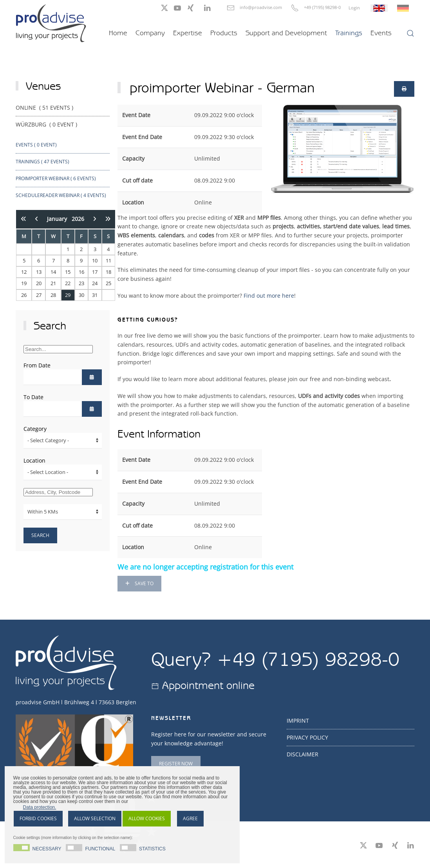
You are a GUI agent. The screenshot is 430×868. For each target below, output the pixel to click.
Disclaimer (303, 754)
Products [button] (224, 33)
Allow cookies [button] (147, 818)
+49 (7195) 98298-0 (322, 7)
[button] (410, 33)
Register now (176, 764)
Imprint (298, 721)
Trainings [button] (349, 33)
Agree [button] (190, 818)
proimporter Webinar (56, 178)
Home (118, 33)
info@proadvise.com (261, 7)
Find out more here (269, 296)
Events (381, 33)
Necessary (47, 848)
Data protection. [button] (40, 807)
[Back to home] (51, 23)
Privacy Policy (307, 737)
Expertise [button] (188, 33)
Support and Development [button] (286, 33)
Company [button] (150, 33)
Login (354, 8)
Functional (100, 848)
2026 (78, 219)
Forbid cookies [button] (38, 818)
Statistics (152, 848)
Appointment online (208, 685)
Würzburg (47, 124)
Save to (139, 583)
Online (45, 108)
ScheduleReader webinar (61, 195)
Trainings (42, 162)
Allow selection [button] (95, 818)
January (59, 219)
